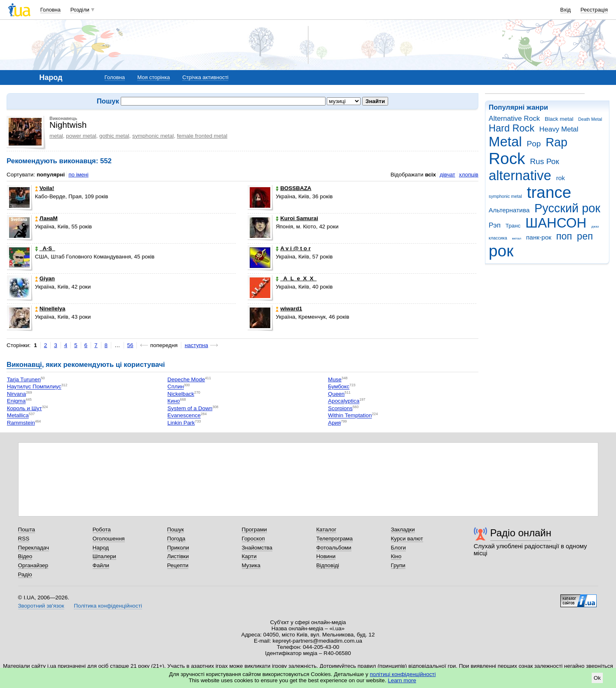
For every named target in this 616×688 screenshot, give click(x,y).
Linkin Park (181, 423)
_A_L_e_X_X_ (296, 278)
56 (130, 345)
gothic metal (114, 136)
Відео (25, 556)
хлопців (469, 175)
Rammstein (21, 423)
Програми (254, 530)
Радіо (25, 574)
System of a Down (190, 408)
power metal (81, 136)
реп (585, 236)
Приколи (178, 548)
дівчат (447, 175)
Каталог (327, 530)
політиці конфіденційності (403, 674)
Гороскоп (253, 539)
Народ (101, 548)
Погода (176, 539)
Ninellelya (50, 309)
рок (501, 251)
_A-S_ (45, 248)
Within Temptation (350, 416)
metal (56, 136)
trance (549, 192)
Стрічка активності (205, 77)
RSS (24, 539)
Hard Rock (512, 128)
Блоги (399, 548)
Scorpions (340, 408)
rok (561, 178)
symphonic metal (505, 196)
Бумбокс (339, 387)
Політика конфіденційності (108, 606)
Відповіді (328, 565)
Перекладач (34, 548)
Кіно (396, 556)
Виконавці (24, 365)
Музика (251, 565)
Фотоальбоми (334, 548)
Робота (102, 530)
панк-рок (539, 237)
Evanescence (184, 416)
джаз (595, 227)
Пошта (27, 530)
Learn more (402, 680)
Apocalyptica (344, 401)
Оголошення (109, 539)
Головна (50, 10)
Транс (513, 226)
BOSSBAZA (293, 188)
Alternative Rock (514, 119)
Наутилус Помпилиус (34, 387)
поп (564, 236)
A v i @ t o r (293, 248)
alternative (520, 175)
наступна (196, 345)
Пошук (176, 530)
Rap (556, 142)
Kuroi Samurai (297, 218)
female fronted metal (202, 136)
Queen (336, 394)
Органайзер (33, 565)
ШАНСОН (556, 223)
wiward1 (289, 309)
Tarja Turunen (24, 379)
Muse (335, 379)
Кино (173, 401)
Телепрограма (335, 539)
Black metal (559, 119)
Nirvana (16, 394)
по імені (78, 175)
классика (498, 238)
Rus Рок (545, 161)
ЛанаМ (46, 218)
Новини (326, 556)
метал (516, 238)
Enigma (16, 401)
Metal (505, 142)
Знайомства (257, 548)
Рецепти (178, 565)
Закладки (403, 530)
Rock (507, 158)
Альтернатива (509, 210)
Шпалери (104, 556)
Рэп (495, 225)
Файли (101, 565)
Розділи (80, 10)
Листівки (178, 556)
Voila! (45, 188)
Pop (534, 144)
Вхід (566, 10)
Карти (249, 556)
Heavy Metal (559, 129)
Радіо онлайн (521, 533)
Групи (398, 565)
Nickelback (181, 394)
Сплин (176, 387)
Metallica (18, 416)
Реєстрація (594, 10)
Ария (334, 423)
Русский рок (567, 208)
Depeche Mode (186, 379)
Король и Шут (25, 408)
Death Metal (590, 119)
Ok (597, 678)
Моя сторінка (153, 77)
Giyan (45, 278)
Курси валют (407, 539)
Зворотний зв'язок (41, 606)
